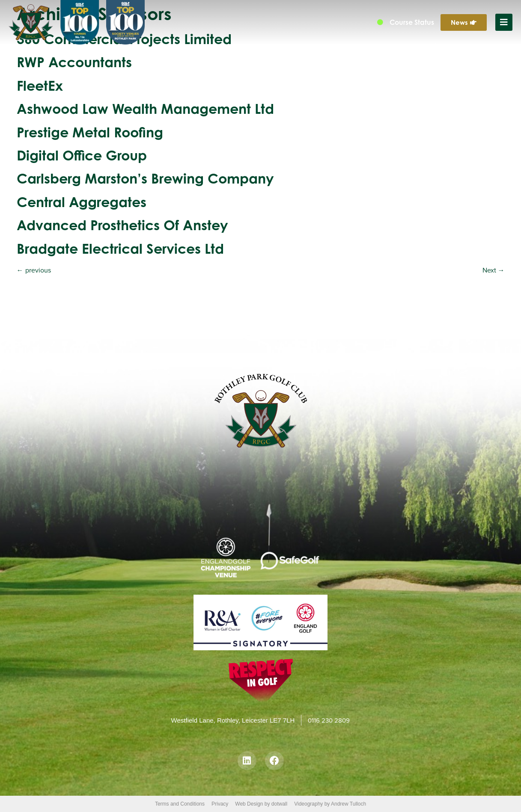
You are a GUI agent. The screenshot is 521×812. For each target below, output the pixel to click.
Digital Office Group (82, 155)
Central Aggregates (82, 202)
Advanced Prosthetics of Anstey (122, 225)
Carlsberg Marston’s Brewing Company (145, 178)
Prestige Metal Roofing (90, 132)
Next (494, 270)
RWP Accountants (74, 62)
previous (34, 270)
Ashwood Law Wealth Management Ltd (145, 108)
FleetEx (40, 85)
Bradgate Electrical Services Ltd (120, 248)
